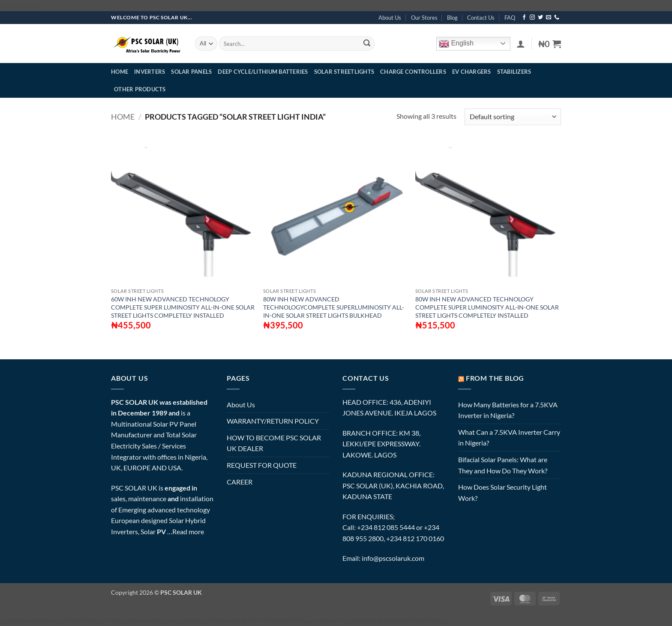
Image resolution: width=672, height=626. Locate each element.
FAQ (510, 18)
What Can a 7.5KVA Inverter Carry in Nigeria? (509, 438)
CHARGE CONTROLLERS (413, 72)
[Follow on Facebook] (524, 18)
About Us (390, 18)
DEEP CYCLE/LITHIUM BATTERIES (263, 72)
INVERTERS (150, 72)
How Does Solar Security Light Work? (502, 492)
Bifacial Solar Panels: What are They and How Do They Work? (503, 465)
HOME (120, 72)
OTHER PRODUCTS (140, 89)
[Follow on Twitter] (540, 18)
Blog (452, 18)
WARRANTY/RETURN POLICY (273, 421)
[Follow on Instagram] (532, 18)
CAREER (240, 482)
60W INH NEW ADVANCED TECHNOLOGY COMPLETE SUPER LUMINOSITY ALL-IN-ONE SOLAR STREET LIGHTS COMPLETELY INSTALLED (183, 307)
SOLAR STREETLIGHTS (344, 72)
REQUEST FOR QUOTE (262, 465)
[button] (521, 44)
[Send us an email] (549, 18)
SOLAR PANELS (191, 72)
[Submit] (367, 44)
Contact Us (481, 18)
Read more (188, 531)
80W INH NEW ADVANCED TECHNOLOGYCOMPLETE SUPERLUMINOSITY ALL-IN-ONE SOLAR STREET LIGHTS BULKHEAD (334, 307)
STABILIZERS (514, 72)
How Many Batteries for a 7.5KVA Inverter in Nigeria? (508, 410)
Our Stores (424, 18)
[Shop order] (513, 117)
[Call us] (557, 18)
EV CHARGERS (472, 72)
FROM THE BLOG (495, 378)
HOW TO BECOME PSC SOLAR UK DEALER (274, 443)
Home (123, 117)
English (456, 44)
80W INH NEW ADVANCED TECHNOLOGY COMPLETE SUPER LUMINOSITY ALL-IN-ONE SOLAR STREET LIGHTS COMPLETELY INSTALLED (487, 307)
